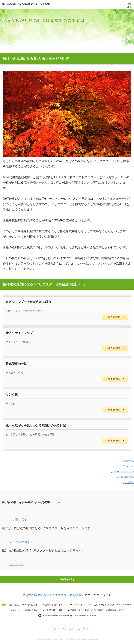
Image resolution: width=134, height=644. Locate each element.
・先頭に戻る (127, 461)
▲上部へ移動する (125, 477)
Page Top (69, 579)
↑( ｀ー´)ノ (129, 482)
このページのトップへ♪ (122, 472)
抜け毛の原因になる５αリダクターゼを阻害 (52, 595)
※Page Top (128, 466)
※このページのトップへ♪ (71, 629)
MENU (129, 7)
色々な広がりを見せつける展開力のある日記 (46, 20)
